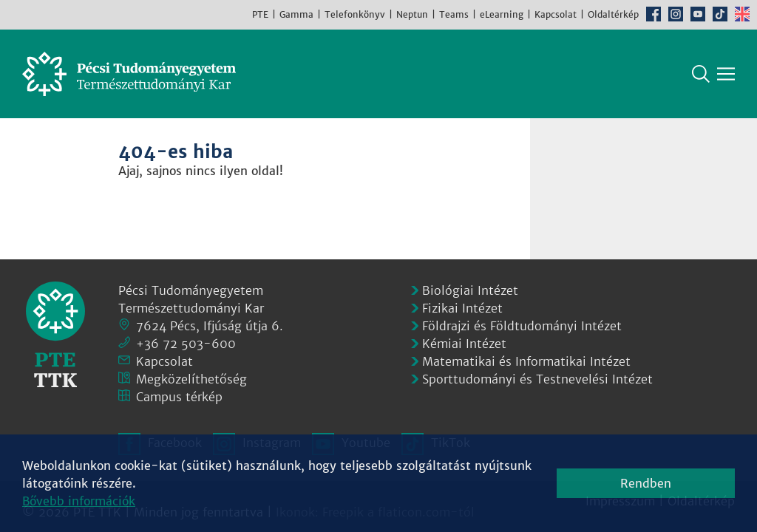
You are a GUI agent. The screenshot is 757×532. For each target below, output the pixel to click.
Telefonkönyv (355, 14)
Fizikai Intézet (462, 308)
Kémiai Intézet (464, 344)
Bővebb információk (79, 501)
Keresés (701, 74)
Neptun (412, 14)
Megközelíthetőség (191, 379)
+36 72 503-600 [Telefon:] (186, 344)
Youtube (698, 14)
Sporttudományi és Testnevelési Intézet (537, 379)
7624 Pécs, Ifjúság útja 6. (210, 326)
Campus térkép (179, 397)
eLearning (502, 14)
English (742, 14)
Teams (454, 14)
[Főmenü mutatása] (726, 74)
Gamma (296, 14)
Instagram (676, 14)
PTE (260, 14)
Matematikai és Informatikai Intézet (526, 361)
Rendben (646, 483)
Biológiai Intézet (470, 290)
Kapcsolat (556, 14)
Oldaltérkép (613, 14)
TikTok (720, 14)
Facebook (654, 14)
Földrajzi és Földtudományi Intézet (522, 326)
